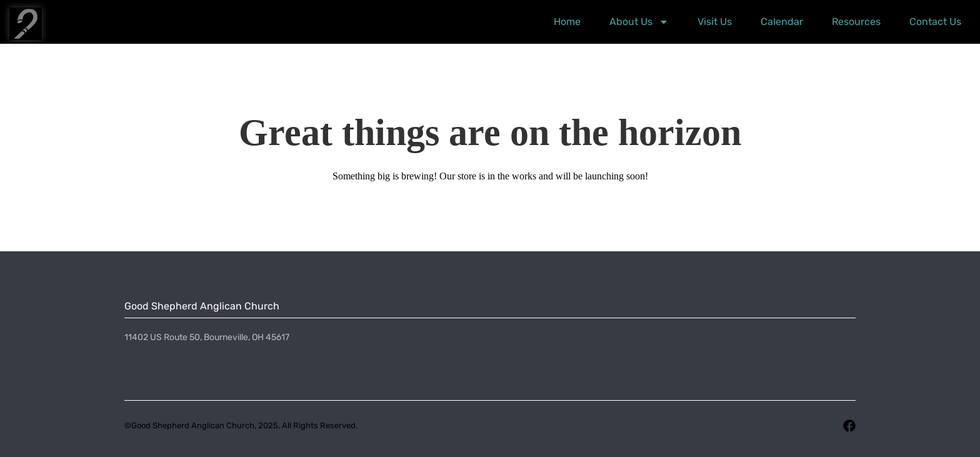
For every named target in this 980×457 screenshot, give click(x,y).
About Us (639, 22)
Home (567, 22)
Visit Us (715, 22)
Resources (856, 22)
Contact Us (935, 22)
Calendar (782, 22)
